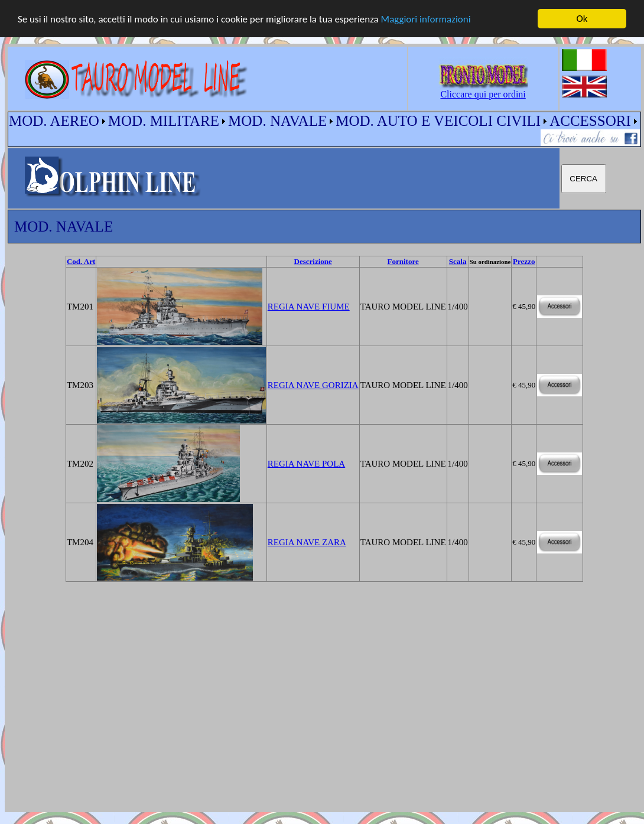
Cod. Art (81, 261)
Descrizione (313, 261)
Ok (582, 19)
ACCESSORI (590, 121)
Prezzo (524, 261)
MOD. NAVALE (277, 121)
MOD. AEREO (54, 121)
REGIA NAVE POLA (306, 463)
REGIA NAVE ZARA (307, 542)
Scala (458, 261)
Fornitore (403, 261)
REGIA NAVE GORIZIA (313, 385)
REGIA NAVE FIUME (309, 306)
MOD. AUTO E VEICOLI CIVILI (438, 121)
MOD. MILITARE (164, 121)
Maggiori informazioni (426, 19)
